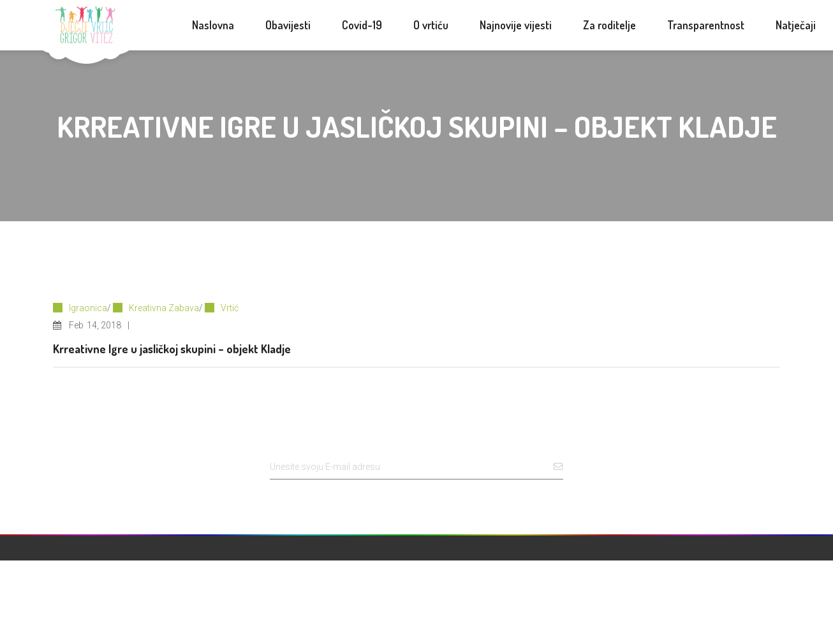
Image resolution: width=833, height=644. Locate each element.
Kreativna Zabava (164, 308)
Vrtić (230, 308)
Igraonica (88, 308)
